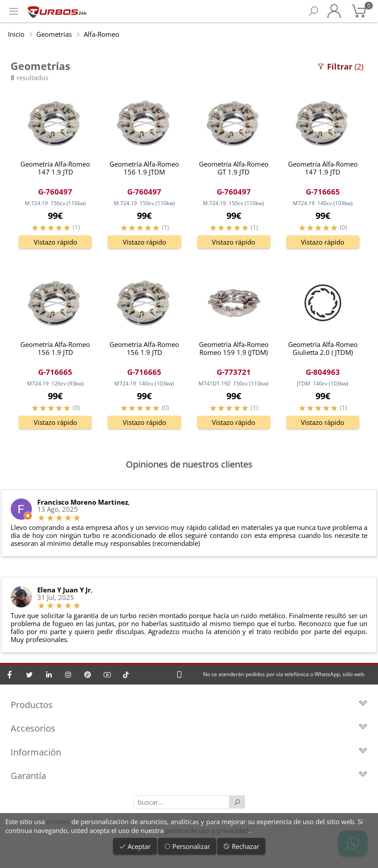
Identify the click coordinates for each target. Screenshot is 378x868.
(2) (340, 66)
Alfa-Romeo (101, 34)
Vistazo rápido (55, 242)
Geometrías (54, 34)
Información (189, 752)
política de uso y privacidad (207, 830)
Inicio (16, 34)
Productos (189, 705)
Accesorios (189, 728)
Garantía (189, 776)
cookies (58, 821)
